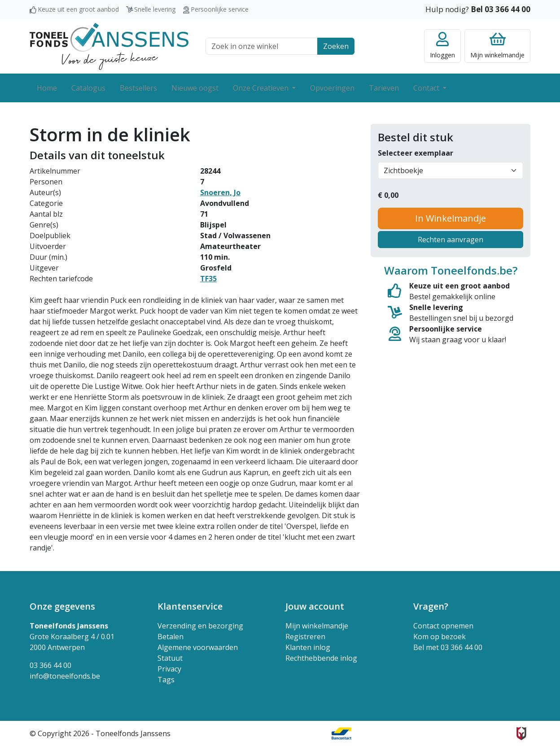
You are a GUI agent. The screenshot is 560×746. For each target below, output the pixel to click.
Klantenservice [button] (190, 606)
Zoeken (336, 46)
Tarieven (384, 88)
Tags (166, 680)
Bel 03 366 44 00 (501, 9)
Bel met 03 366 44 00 (448, 647)
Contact (427, 88)
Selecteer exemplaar (416, 153)
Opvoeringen (332, 88)
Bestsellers (138, 88)
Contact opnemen (443, 626)
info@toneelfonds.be (65, 676)
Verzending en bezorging (200, 626)
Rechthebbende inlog (321, 658)
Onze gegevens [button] (62, 606)
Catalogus (88, 88)
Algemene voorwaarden (198, 647)
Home (47, 88)
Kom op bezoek (440, 637)
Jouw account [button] (315, 606)
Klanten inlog (308, 647)
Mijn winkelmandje (317, 626)
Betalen (171, 637)
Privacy (169, 669)
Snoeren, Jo (220, 192)
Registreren (305, 637)
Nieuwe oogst (195, 88)
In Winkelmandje (451, 218)
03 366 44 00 (50, 665)
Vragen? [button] (431, 606)
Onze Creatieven (262, 88)
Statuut (170, 658)
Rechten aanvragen (451, 240)
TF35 (208, 279)
